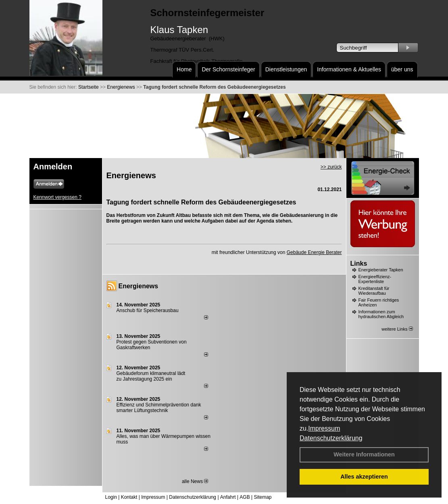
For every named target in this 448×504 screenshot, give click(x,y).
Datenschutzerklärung (331, 438)
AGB (245, 497)
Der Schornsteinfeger (228, 69)
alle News (195, 481)
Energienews (139, 286)
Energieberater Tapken (381, 270)
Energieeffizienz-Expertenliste (375, 279)
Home (184, 69)
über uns (402, 69)
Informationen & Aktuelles (349, 69)
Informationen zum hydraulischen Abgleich (381, 314)
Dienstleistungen (286, 69)
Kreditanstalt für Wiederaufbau (374, 291)
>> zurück (331, 167)
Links (359, 263)
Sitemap (263, 497)
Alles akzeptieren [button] (364, 477)
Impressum (324, 428)
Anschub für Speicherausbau (148, 310)
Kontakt (129, 497)
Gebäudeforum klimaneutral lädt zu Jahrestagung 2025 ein (151, 376)
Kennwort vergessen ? (57, 197)
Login (111, 497)
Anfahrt (228, 497)
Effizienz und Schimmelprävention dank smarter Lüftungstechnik (159, 408)
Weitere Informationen (364, 454)
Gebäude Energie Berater (314, 252)
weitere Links (397, 329)
